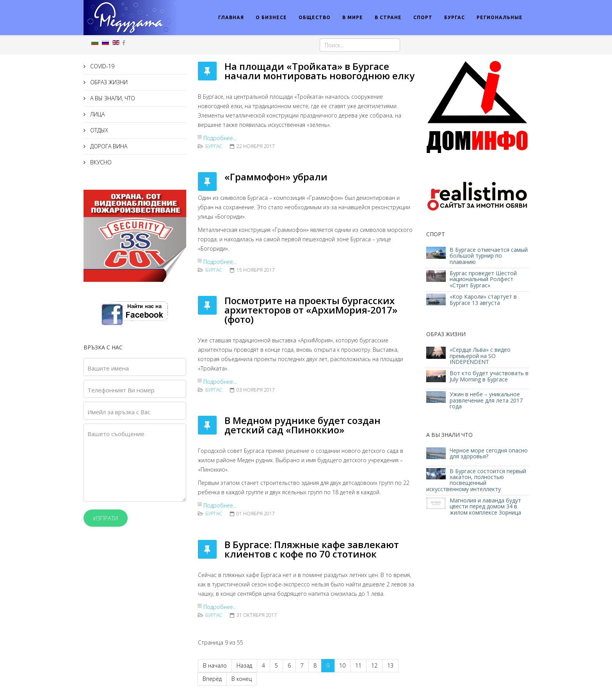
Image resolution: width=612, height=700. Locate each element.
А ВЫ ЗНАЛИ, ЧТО (112, 98)
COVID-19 (101, 66)
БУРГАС (455, 17)
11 (358, 665)
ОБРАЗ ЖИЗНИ (108, 82)
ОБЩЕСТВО (315, 17)
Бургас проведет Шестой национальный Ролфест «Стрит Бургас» (483, 279)
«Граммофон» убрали (276, 177)
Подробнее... (220, 138)
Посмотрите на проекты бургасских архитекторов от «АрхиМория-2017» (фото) (311, 310)
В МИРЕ (353, 17)
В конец (242, 679)
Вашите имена (108, 368)
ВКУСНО (100, 162)
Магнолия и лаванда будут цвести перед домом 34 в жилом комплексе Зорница (485, 506)
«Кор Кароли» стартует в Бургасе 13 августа (483, 299)
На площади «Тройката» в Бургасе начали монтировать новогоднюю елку (319, 71)
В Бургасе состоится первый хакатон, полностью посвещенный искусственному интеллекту (476, 480)
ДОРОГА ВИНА (108, 146)
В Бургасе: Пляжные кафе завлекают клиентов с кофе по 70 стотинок (312, 549)
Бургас (214, 146)
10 (342, 665)
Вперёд (212, 679)
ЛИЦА (97, 114)
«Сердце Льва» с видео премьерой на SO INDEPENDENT (480, 356)
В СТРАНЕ (388, 17)
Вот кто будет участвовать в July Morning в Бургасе (489, 376)
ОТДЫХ (98, 130)
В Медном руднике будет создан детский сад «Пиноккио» (302, 425)
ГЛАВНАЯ (231, 17)
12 (374, 665)
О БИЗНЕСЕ (271, 17)
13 (390, 665)
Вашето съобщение (116, 434)
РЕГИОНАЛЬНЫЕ (500, 17)
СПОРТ (423, 17)
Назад (244, 665)
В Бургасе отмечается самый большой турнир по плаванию (489, 256)
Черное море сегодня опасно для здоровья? (489, 453)
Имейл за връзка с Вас (119, 412)
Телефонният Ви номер (121, 390)
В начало (215, 665)
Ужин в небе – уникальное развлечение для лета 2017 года (486, 400)
